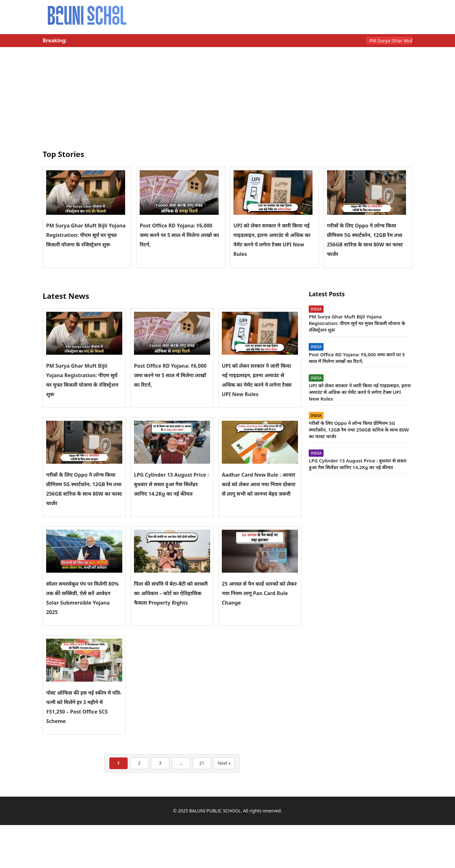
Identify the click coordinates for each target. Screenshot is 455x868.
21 (202, 763)
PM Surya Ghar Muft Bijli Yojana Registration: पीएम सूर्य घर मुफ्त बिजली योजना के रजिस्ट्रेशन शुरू (86, 235)
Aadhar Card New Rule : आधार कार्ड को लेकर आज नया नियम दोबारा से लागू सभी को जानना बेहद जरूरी (259, 484)
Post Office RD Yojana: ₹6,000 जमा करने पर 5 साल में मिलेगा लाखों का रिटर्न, (179, 235)
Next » (224, 763)
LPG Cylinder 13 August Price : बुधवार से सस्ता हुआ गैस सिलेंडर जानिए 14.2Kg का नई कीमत (171, 484)
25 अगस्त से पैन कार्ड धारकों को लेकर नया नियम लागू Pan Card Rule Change (259, 593)
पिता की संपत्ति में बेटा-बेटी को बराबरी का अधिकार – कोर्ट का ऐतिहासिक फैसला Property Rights (171, 593)
